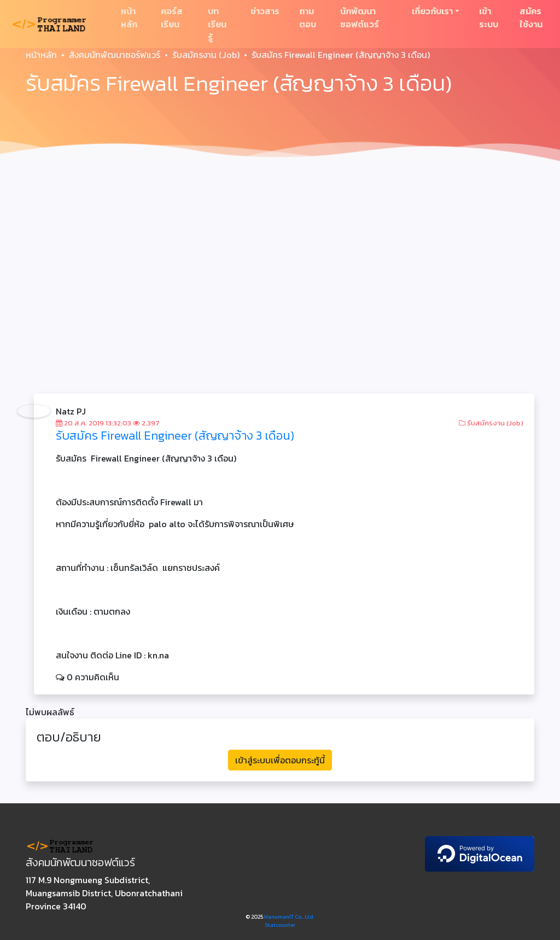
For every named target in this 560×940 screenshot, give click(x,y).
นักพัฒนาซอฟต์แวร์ (360, 17)
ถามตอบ (308, 17)
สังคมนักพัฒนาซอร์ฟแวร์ (115, 55)
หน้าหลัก (129, 17)
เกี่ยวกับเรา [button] (432, 11)
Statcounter (280, 925)
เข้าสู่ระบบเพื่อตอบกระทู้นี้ (280, 760)
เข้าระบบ (489, 17)
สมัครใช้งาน (531, 17)
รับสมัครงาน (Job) (206, 55)
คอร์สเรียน (172, 17)
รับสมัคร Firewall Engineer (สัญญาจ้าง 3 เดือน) (175, 436)
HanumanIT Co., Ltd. (289, 917)
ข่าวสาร (265, 11)
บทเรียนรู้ (217, 24)
